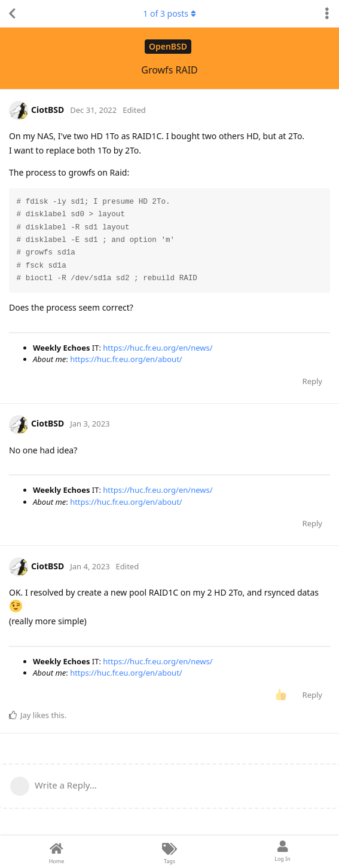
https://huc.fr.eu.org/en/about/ (126, 359)
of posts (169, 13)
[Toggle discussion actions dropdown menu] (327, 14)
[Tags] (169, 852)
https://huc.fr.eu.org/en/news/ (158, 348)
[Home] (56, 852)
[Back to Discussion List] (12, 14)
